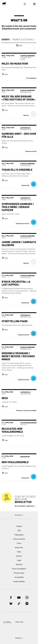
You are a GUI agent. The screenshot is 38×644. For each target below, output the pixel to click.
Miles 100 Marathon (15, 64)
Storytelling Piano (15, 321)
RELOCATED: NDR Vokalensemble (12, 430)
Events (6, 40)
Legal (19, 560)
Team (19, 552)
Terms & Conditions (19, 569)
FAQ (19, 531)
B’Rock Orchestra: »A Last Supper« (16, 283)
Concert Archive (19, 539)
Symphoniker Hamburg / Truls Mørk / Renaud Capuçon (18, 207)
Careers (19, 556)
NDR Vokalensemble (15, 462)
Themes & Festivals (23, 40)
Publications (19, 535)
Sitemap (18, 638)
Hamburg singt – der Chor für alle (19, 135)
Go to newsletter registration (24, 506)
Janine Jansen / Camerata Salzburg (19, 244)
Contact (19, 526)
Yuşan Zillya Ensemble (17, 170)
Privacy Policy (19, 573)
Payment (19, 565)
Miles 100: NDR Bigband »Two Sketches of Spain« (18, 98)
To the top (18, 515)
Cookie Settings (19, 582)
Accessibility (19, 577)
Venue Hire (19, 548)
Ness (5, 398)
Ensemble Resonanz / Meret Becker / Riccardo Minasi (18, 356)
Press (19, 543)
